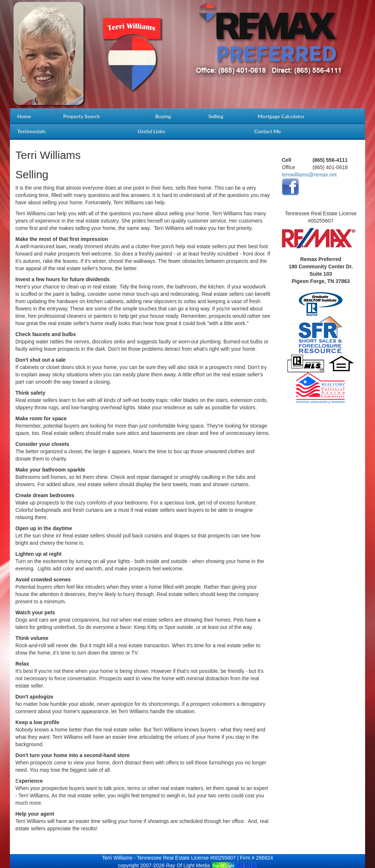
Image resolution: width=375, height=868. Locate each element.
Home (24, 116)
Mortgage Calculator (281, 116)
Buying (163, 116)
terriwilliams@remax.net (309, 175)
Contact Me (268, 131)
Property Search (82, 116)
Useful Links (151, 131)
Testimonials (31, 131)
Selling (216, 116)
